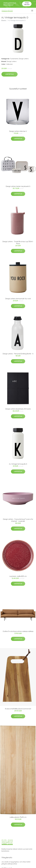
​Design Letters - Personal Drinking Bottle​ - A (18, 354)
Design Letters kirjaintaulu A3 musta (18, 409)
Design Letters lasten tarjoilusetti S (18, 186)
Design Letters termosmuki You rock (18, 299)
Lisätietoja (10, 74)
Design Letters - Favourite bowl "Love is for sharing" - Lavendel (18, 520)
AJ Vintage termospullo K (18, 464)
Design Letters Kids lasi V (18, 131)
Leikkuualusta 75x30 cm (18, 817)
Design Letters (24, 59)
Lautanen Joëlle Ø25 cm (18, 576)
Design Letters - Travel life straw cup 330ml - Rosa (18, 243)
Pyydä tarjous (27, 4)
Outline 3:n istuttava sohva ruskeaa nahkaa (18, 631)
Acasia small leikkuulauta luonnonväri (18, 709)
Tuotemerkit (14, 59)
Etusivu (4, 20)
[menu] (32, 11)
